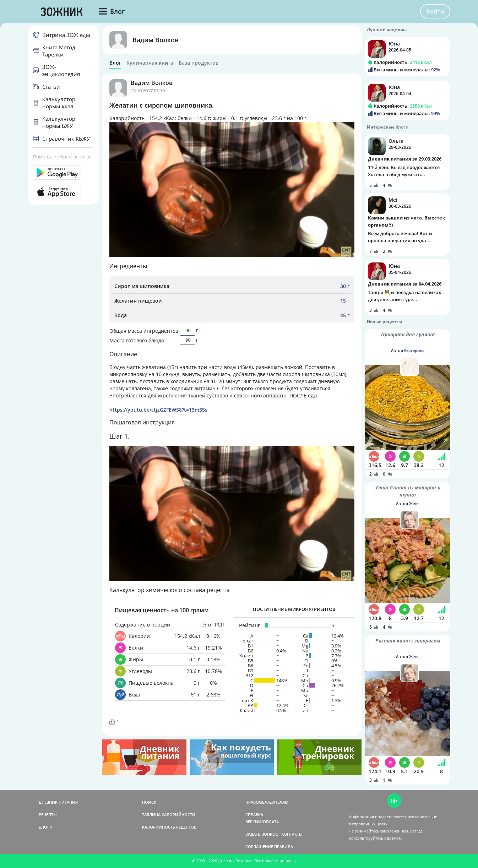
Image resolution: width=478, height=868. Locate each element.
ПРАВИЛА (284, 847)
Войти (435, 11)
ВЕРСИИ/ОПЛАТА (262, 822)
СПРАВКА (254, 815)
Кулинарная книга (150, 63)
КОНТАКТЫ (292, 834)
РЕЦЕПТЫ (48, 815)
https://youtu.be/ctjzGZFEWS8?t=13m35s (158, 410)
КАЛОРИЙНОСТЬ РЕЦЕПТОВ (169, 827)
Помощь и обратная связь (62, 157)
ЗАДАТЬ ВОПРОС (262, 834)
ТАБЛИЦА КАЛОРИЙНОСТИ (169, 815)
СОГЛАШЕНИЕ (259, 847)
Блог (115, 63)
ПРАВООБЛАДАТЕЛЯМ (267, 802)
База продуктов (199, 63)
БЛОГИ (46, 827)
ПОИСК (149, 802)
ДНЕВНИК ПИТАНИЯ (58, 802)
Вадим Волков (156, 40)
